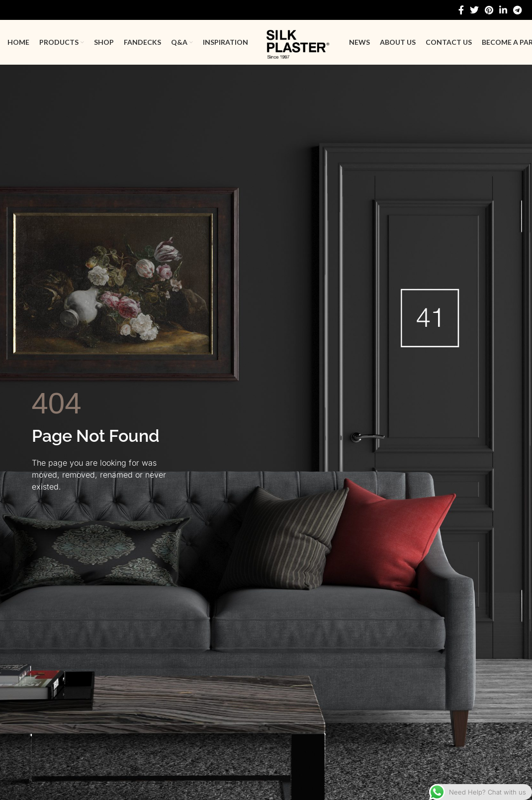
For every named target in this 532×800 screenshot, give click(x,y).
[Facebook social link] (461, 10)
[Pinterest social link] (489, 10)
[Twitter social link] (474, 10)
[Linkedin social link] (503, 10)
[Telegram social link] (517, 10)
